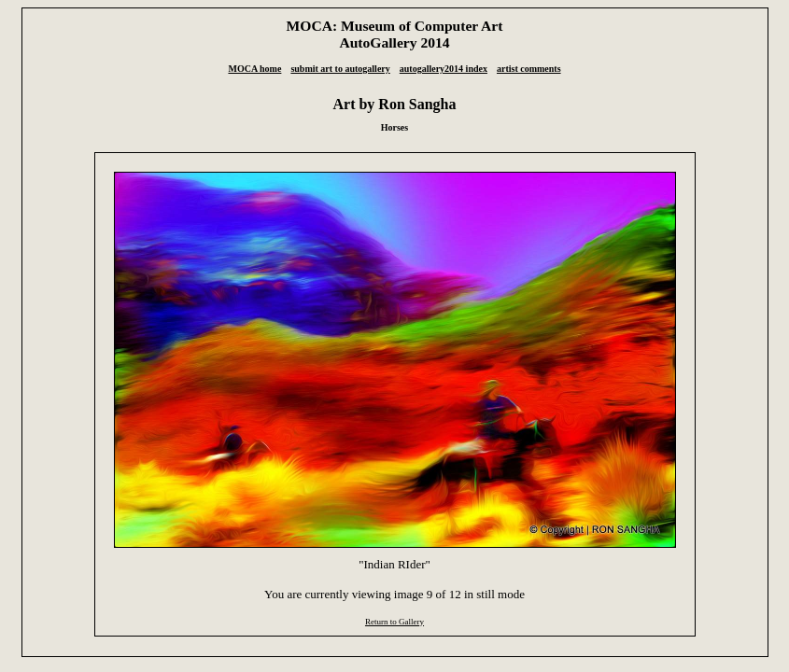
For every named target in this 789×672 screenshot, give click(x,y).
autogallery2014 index (444, 69)
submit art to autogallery (340, 69)
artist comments (529, 69)
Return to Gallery (394, 622)
